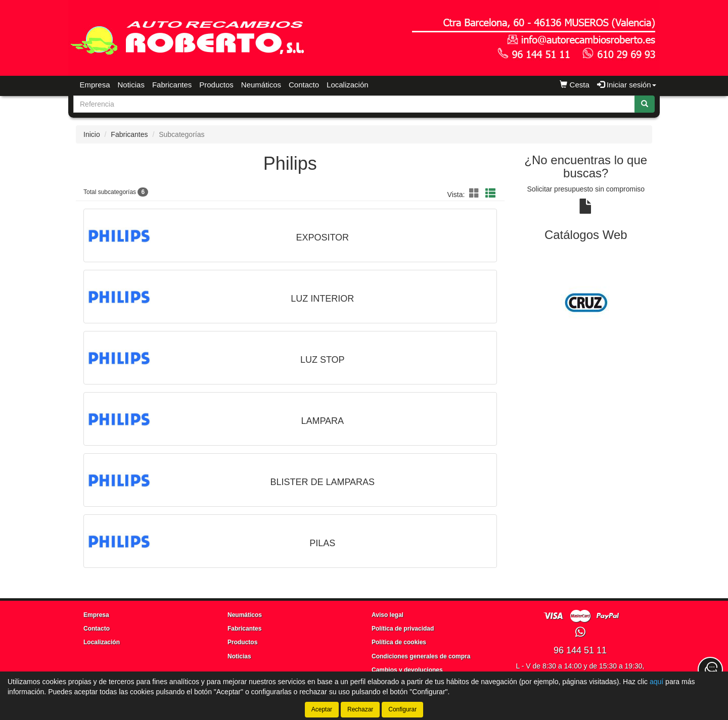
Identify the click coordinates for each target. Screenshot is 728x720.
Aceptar (322, 709)
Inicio (92, 134)
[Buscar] (645, 104)
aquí (656, 682)
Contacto (304, 85)
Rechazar (360, 709)
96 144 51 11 (580, 650)
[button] (476, 194)
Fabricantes (172, 85)
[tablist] (586, 303)
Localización (348, 85)
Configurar (402, 709)
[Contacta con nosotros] (710, 669)
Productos (216, 85)
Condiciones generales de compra (421, 656)
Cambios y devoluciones (407, 670)
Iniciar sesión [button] (627, 85)
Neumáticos (261, 85)
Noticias (131, 85)
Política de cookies (399, 642)
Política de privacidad (403, 629)
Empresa (95, 85)
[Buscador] (354, 104)
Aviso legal (388, 615)
